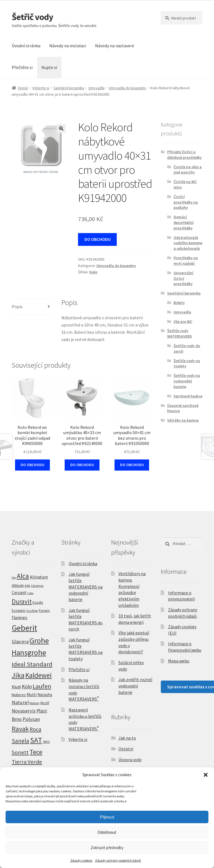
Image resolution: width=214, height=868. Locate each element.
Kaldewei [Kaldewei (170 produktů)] (39, 675)
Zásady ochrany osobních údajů (118, 860)
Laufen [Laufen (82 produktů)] (42, 686)
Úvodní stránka (26, 46)
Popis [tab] (17, 306)
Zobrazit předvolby (107, 848)
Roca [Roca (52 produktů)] (35, 729)
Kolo (93, 272)
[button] (206, 775)
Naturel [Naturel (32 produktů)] (20, 702)
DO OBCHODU (98, 239)
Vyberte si (41, 88)
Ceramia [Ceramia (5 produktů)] (37, 586)
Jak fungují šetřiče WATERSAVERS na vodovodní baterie (86, 587)
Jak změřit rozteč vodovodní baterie (135, 686)
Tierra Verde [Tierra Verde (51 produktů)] (27, 762)
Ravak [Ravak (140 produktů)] (20, 729)
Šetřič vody (32, 17)
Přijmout (107, 817)
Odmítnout (107, 832)
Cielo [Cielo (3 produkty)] (30, 593)
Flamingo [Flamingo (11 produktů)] (20, 618)
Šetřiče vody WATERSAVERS (180, 333)
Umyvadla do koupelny (127, 88)
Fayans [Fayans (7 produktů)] (44, 611)
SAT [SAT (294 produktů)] (36, 740)
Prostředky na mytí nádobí (186, 261)
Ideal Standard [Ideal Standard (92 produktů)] (32, 664)
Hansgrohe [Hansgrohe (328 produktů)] (29, 653)
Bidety (179, 303)
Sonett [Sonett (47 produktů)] (20, 752)
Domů (23, 88)
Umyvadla (96, 88)
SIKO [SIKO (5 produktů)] (46, 742)
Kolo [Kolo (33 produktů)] (27, 686)
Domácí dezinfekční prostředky (184, 222)
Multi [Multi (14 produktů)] (32, 694)
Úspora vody (130, 760)
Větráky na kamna (183, 420)
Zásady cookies (81, 860)
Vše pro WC (183, 322)
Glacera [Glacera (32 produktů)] (20, 641)
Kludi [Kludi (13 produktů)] (16, 687)
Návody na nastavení (115, 46)
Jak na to (127, 738)
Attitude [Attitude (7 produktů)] (18, 586)
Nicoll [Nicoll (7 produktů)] (45, 703)
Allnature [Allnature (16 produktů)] (39, 577)
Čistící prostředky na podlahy (186, 202)
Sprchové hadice (188, 396)
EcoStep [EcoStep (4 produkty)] (32, 611)
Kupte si (49, 67)
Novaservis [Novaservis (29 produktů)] (24, 711)
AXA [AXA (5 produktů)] (27, 586)
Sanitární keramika (69, 88)
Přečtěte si (22, 67)
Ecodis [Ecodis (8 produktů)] (38, 602)
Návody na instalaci (68, 46)
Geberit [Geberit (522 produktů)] (24, 628)
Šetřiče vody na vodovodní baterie (187, 381)
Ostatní (126, 749)
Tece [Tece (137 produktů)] (36, 752)
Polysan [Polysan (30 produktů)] (31, 719)
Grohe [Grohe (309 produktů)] (39, 641)
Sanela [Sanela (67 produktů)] (20, 741)
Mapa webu (179, 661)
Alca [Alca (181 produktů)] (23, 576)
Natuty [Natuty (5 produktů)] (35, 703)
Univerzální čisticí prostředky (183, 278)
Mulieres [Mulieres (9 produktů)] (19, 695)
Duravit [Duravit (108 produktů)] (22, 601)
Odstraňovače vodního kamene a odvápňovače (188, 243)
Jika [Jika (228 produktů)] (18, 675)
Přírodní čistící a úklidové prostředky (184, 155)
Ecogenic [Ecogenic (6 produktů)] (19, 611)
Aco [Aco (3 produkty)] (14, 578)
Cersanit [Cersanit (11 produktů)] (19, 593)
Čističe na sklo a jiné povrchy (188, 170)
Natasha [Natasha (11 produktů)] (45, 695)
